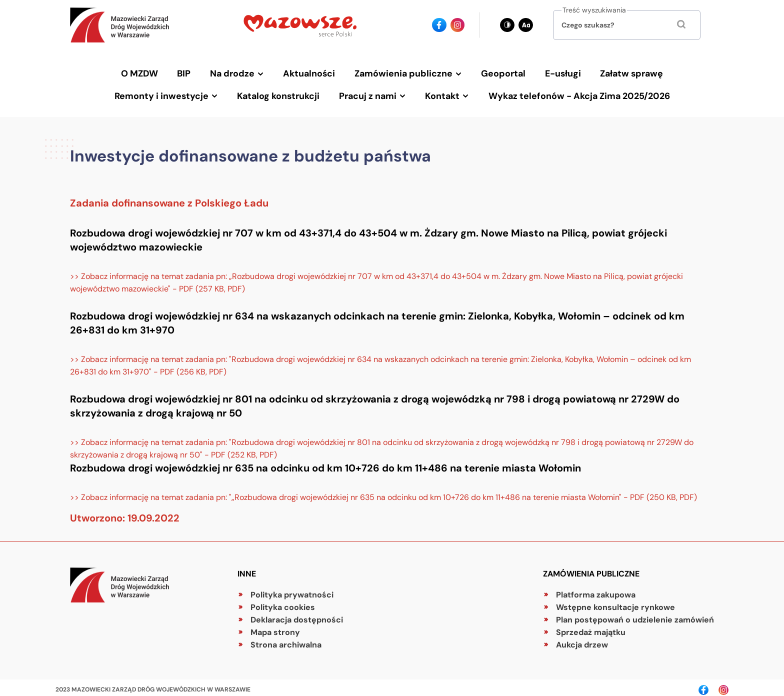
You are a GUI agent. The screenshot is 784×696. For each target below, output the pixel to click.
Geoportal (502, 72)
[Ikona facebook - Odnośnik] (439, 25)
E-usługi (560, 72)
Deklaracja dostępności (297, 615)
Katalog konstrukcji (281, 92)
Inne (247, 569)
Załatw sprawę (626, 72)
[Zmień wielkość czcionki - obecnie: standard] (526, 25)
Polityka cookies (283, 603)
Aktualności (311, 72)
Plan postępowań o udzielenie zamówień (635, 615)
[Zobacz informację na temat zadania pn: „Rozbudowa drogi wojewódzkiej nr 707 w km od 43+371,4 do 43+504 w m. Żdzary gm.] (392, 278)
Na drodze (235, 72)
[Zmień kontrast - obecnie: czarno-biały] (507, 25)
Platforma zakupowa (596, 590)
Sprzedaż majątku (591, 628)
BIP (188, 72)
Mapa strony (275, 628)
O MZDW (145, 72)
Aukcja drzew (582, 640)
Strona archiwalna (286, 640)
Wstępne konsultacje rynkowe (615, 603)
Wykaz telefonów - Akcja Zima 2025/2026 (576, 92)
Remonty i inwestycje (166, 92)
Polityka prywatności (292, 590)
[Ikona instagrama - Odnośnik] (458, 25)
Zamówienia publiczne (403, 72)
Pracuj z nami (368, 92)
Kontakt (441, 92)
